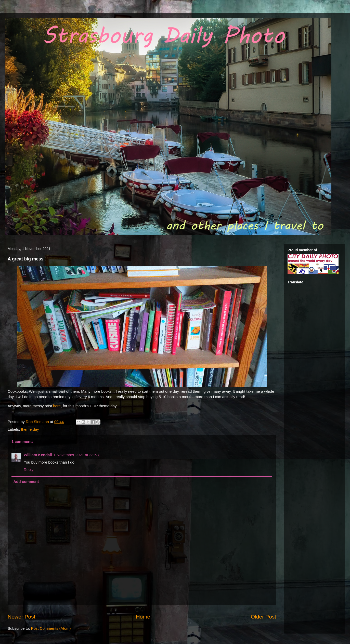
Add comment (26, 482)
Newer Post (22, 617)
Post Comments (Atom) (51, 628)
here (57, 406)
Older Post (263, 617)
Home (143, 617)
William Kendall (38, 455)
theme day (30, 429)
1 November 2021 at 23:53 (76, 455)
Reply (29, 470)
